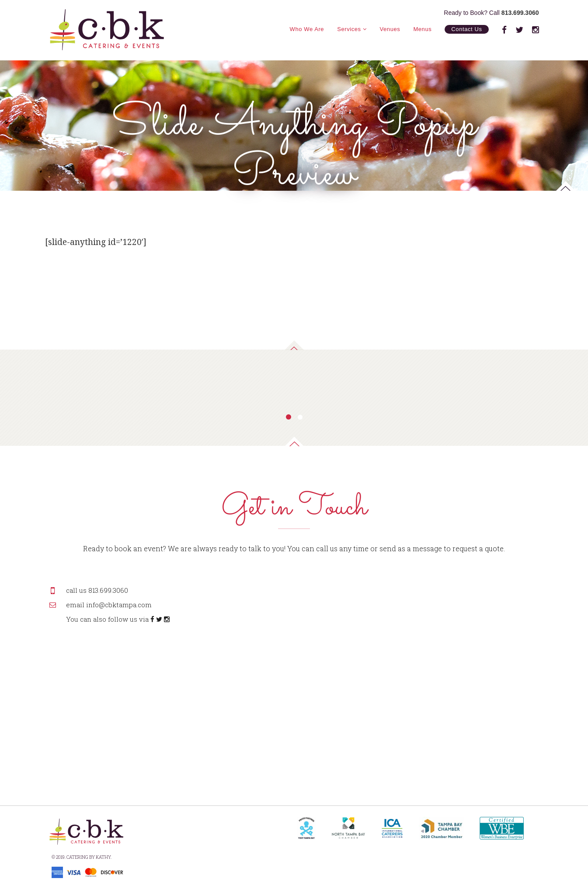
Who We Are (307, 29)
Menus (422, 29)
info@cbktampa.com (119, 605)
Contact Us (466, 29)
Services (352, 29)
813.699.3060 (520, 13)
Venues (390, 29)
